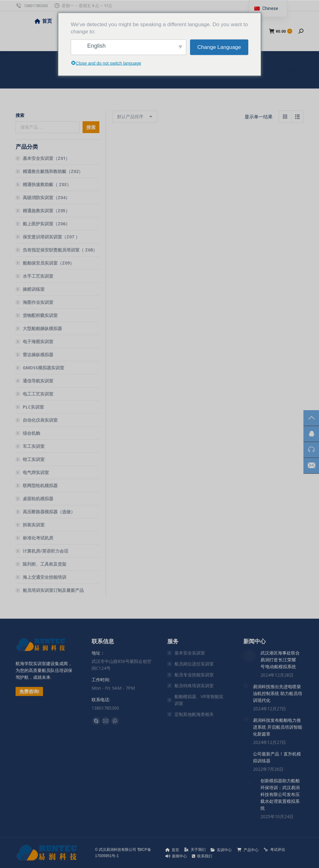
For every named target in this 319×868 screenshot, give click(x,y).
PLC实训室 (33, 407)
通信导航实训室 (38, 381)
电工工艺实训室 (38, 394)
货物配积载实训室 (40, 315)
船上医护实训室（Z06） (46, 224)
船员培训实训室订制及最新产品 (53, 590)
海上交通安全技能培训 (45, 577)
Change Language (219, 47)
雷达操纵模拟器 (38, 355)
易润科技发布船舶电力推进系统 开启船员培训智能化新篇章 (278, 727)
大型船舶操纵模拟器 (42, 328)
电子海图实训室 (38, 341)
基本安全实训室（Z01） (46, 158)
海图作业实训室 (38, 302)
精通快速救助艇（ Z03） (47, 184)
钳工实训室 (34, 459)
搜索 (20, 115)
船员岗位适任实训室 (194, 664)
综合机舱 (31, 433)
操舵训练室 (34, 289)
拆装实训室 (34, 525)
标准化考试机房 (38, 538)
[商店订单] (135, 117)
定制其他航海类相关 (194, 714)
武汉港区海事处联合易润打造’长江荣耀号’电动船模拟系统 (280, 660)
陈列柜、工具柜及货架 (45, 564)
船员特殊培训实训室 (194, 686)
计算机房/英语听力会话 (45, 551)
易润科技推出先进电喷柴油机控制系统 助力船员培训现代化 (278, 693)
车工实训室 (34, 446)
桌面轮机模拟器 (38, 499)
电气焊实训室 (36, 472)
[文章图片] (250, 656)
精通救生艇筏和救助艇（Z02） (53, 171)
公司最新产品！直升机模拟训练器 (277, 757)
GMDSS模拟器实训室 (43, 368)
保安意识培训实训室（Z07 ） (51, 237)
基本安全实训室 (190, 653)
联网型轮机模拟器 (40, 485)
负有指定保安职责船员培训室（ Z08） (60, 250)
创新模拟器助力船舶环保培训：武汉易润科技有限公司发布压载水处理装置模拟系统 (280, 794)
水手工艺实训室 (38, 276)
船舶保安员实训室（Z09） (48, 263)
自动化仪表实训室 (40, 420)
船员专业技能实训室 (194, 675)
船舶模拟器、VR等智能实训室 (199, 700)
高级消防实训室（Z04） (46, 197)
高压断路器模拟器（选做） (49, 512)
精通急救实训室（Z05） (46, 211)
